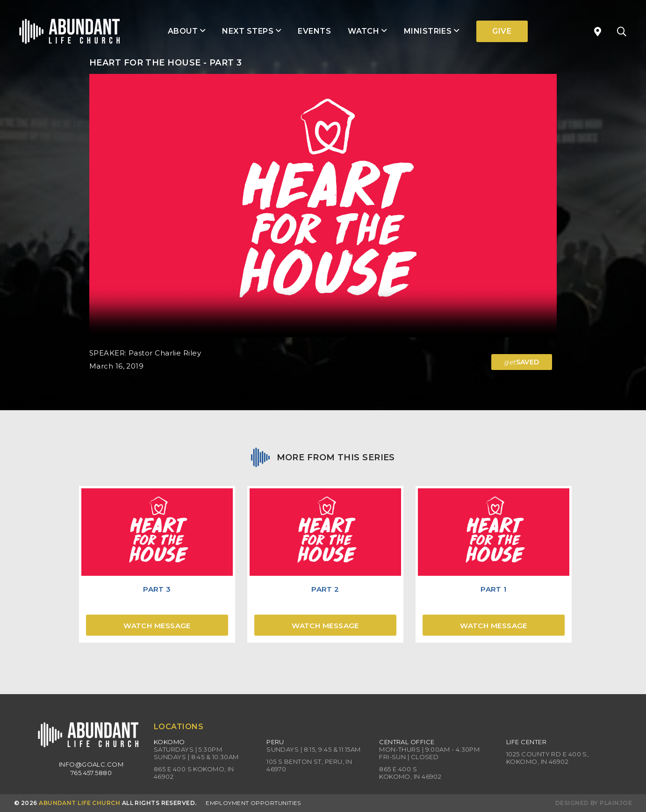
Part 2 (325, 589)
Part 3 (157, 589)
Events (314, 31)
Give (502, 31)
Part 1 (494, 589)
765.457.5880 (91, 773)
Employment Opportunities (253, 803)
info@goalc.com (91, 764)
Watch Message (157, 626)
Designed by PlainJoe (594, 803)
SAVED (522, 362)
